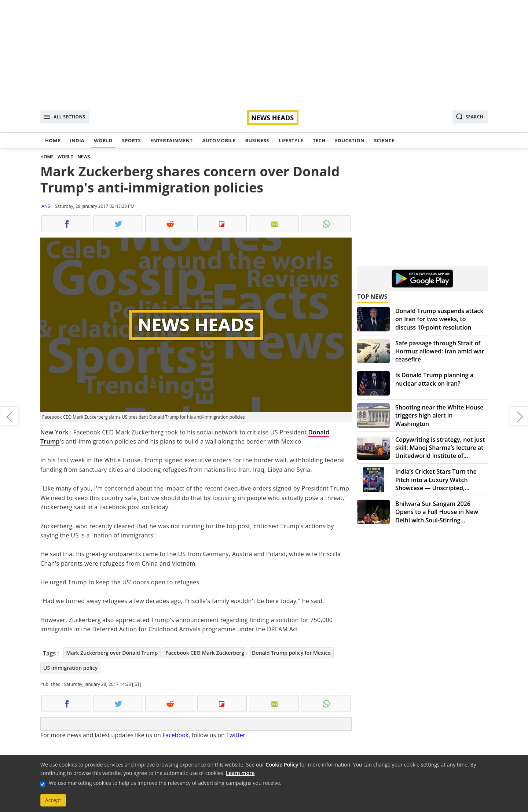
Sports (131, 140)
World (103, 140)
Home (53, 140)
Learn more (240, 773)
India (77, 140)
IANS (45, 206)
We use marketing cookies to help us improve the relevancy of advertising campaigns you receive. (165, 783)
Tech (319, 140)
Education (350, 140)
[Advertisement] (264, 51)
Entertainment (171, 140)
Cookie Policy (282, 765)
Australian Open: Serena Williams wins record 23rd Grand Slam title (519, 416)
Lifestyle (291, 140)
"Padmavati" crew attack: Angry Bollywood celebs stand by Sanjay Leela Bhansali (9, 416)
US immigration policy (70, 668)
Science (384, 140)
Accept (53, 800)
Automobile (219, 140)
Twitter (236, 735)
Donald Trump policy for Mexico (291, 653)
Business (257, 140)
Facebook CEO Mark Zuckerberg (205, 653)
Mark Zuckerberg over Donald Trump (112, 653)
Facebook (175, 735)
